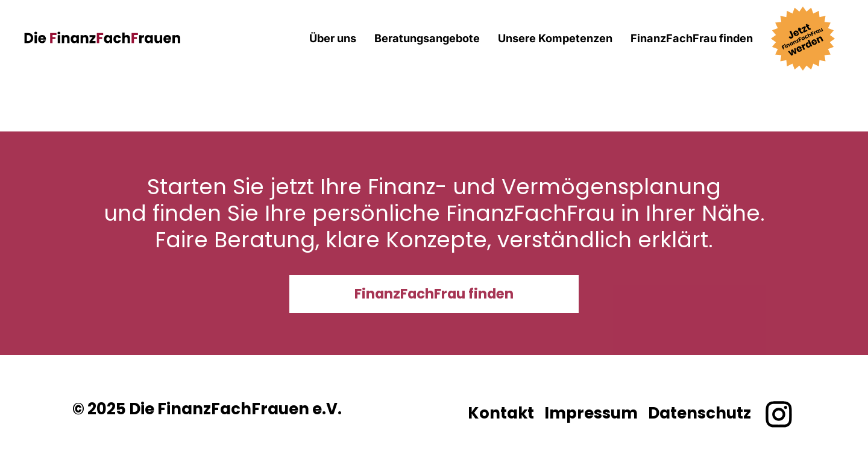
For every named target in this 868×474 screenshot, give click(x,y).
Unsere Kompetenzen (555, 38)
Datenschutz (700, 413)
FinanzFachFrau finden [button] (434, 294)
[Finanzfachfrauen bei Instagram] (778, 415)
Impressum (591, 413)
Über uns (333, 38)
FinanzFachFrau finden (692, 38)
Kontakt (501, 413)
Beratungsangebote (427, 38)
